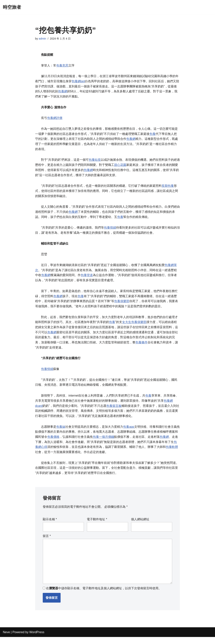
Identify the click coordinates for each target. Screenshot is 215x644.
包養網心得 (43, 453)
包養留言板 (114, 411)
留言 (47, 542)
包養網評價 (55, 119)
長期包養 (168, 188)
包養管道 (87, 278)
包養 (153, 135)
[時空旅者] (12, 7)
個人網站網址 (140, 526)
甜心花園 (123, 167)
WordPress (37, 639)
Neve (6, 639)
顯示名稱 (50, 526)
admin (42, 39)
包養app (129, 432)
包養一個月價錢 (107, 442)
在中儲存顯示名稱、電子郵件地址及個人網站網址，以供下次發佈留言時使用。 (104, 595)
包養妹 (61, 432)
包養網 (63, 92)
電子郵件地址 (97, 526)
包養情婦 (110, 230)
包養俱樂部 (122, 305)
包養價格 (56, 442)
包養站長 (95, 161)
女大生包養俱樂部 (134, 326)
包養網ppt (78, 82)
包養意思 (62, 66)
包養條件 (141, 347)
